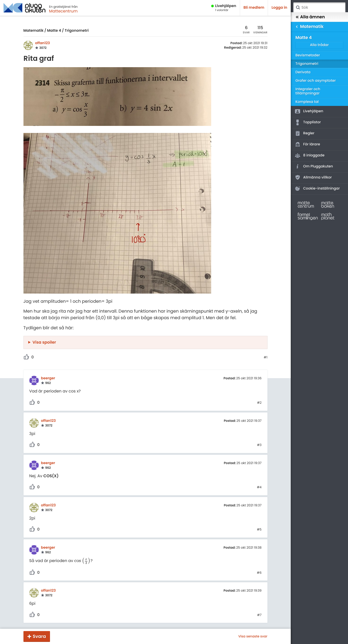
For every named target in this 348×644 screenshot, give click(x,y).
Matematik (34, 31)
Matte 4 (54, 31)
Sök (298, 8)
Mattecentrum (63, 11)
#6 (259, 573)
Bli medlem (254, 8)
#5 (259, 530)
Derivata (303, 72)
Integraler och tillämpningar (308, 91)
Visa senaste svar (253, 636)
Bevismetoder (308, 55)
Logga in (279, 8)
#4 (259, 487)
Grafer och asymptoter (316, 81)
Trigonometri (76, 31)
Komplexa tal (307, 102)
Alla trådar (319, 45)
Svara (39, 636)
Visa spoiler (44, 342)
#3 (259, 445)
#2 (259, 403)
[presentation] (82, 561)
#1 (266, 357)
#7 (259, 615)
